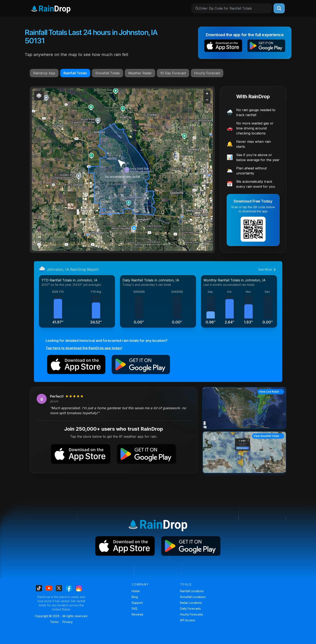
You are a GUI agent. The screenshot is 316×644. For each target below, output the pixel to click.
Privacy (68, 622)
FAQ (134, 609)
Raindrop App (44, 73)
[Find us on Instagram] (79, 588)
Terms (54, 622)
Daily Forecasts (190, 609)
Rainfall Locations (192, 591)
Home (136, 591)
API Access (188, 620)
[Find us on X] (59, 588)
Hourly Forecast (207, 73)
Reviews (137, 614)
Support (137, 603)
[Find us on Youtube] (49, 588)
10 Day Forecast (173, 73)
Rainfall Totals (75, 73)
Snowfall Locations (193, 597)
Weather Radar (140, 73)
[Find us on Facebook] (69, 588)
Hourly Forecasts (192, 614)
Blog (135, 597)
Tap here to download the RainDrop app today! (84, 348)
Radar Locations (191, 603)
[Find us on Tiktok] (39, 588)
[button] (223, 47)
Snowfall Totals (107, 73)
